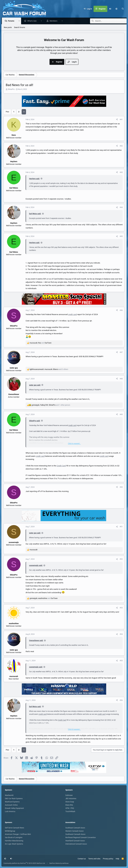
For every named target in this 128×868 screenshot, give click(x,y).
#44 (121, 208)
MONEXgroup (10, 831)
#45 (121, 236)
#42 (121, 146)
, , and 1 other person (51, 405)
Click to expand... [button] (74, 444)
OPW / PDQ (70, 808)
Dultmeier (69, 795)
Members (54, 21)
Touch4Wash (70, 811)
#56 (121, 700)
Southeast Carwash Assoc (75, 828)
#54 (121, 634)
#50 (121, 487)
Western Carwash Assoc (75, 831)
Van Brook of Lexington (14, 837)
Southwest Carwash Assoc (75, 834)
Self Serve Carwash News (14, 828)
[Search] (123, 9)
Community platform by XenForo (24, 863)
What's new (33, 21)
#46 (121, 310)
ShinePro (11, 89)
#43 (121, 173)
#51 (121, 527)
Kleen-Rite (69, 805)
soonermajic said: (36, 566)
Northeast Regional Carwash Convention (81, 837)
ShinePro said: (35, 421)
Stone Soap (70, 802)
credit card (72, 315)
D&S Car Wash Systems (14, 799)
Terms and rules (94, 859)
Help (118, 859)
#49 (121, 415)
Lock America (10, 811)
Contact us (82, 859)
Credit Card (61, 466)
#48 (121, 379)
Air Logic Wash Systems (14, 844)
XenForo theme (55, 863)
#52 (121, 559)
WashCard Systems (12, 802)
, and (41, 343)
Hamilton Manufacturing (14, 841)
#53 (121, 608)
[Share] (117, 120)
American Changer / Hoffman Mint (18, 834)
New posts (8, 28)
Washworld (9, 795)
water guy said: (35, 385)
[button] (117, 9)
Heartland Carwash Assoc (75, 841)
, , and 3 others (49, 369)
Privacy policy (108, 859)
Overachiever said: (36, 641)
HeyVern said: (34, 179)
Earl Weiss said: (35, 214)
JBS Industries (71, 799)
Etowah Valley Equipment (14, 808)
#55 (121, 661)
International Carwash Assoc (76, 844)
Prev (7, 112)
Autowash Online (11, 805)
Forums (12, 21)
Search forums (20, 28)
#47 (121, 352)
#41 (121, 120)
